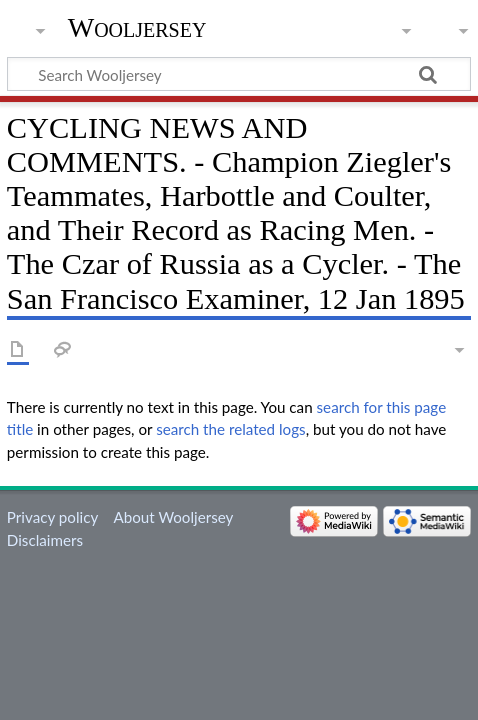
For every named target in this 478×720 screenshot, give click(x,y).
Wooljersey (137, 27)
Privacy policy (52, 517)
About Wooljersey (173, 517)
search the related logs (231, 429)
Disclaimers (45, 540)
